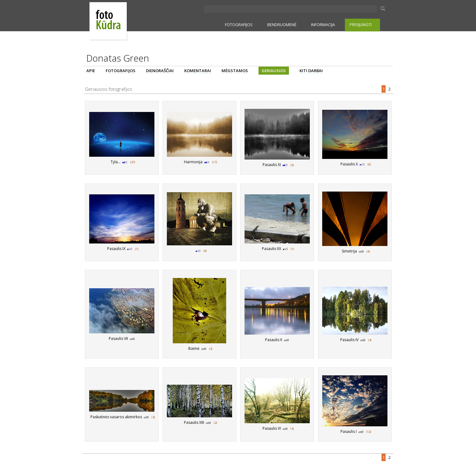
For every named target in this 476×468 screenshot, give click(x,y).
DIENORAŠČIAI (160, 71)
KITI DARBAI (311, 71)
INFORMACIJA (323, 25)
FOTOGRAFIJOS (239, 25)
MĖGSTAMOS (235, 71)
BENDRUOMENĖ (282, 25)
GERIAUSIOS (274, 71)
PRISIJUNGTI (361, 25)
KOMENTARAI (198, 71)
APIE (91, 71)
